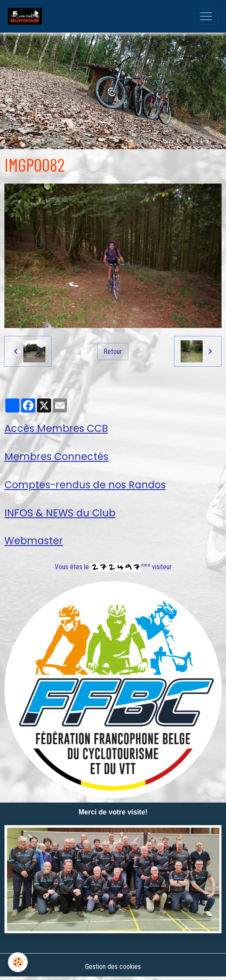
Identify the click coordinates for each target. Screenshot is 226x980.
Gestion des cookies (113, 967)
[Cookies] (18, 962)
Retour (113, 352)
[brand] (27, 16)
